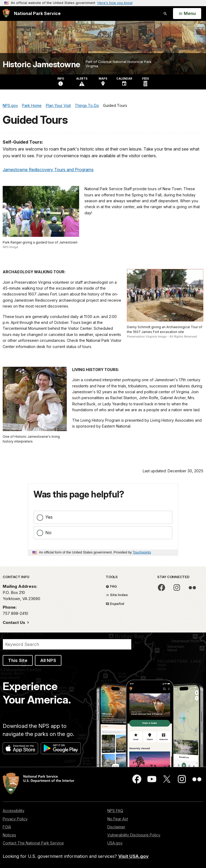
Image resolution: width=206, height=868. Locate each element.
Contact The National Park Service (33, 843)
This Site (18, 660)
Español (115, 604)
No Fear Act (118, 819)
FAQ (111, 586)
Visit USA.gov (133, 856)
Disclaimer (116, 827)
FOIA (7, 827)
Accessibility (14, 811)
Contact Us (14, 622)
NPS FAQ (115, 811)
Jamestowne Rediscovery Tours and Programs (48, 170)
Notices (9, 835)
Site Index (117, 595)
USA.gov (115, 843)
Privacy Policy (15, 819)
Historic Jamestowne (41, 64)
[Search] (67, 644)
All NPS (48, 660)
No (48, 533)
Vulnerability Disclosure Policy (134, 835)
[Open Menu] (187, 14)
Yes (49, 517)
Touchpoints (142, 552)
